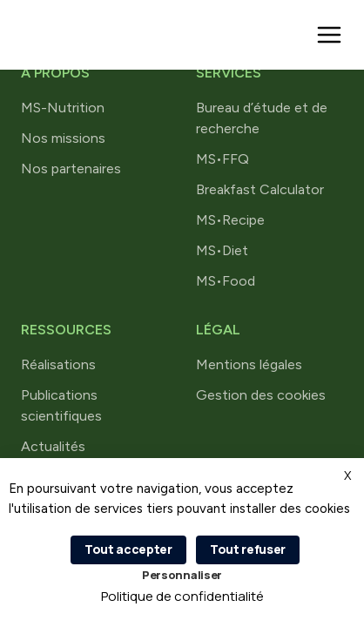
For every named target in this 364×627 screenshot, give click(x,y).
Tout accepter (128, 549)
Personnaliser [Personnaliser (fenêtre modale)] (182, 575)
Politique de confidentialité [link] (182, 596)
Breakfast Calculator (260, 189)
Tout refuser (248, 549)
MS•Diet (222, 250)
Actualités (53, 446)
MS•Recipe (230, 220)
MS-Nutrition (63, 108)
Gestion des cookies (261, 395)
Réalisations (58, 364)
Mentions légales (249, 364)
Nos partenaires (71, 169)
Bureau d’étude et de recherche (262, 118)
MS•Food (226, 281)
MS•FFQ (222, 159)
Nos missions (63, 138)
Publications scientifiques (61, 405)
